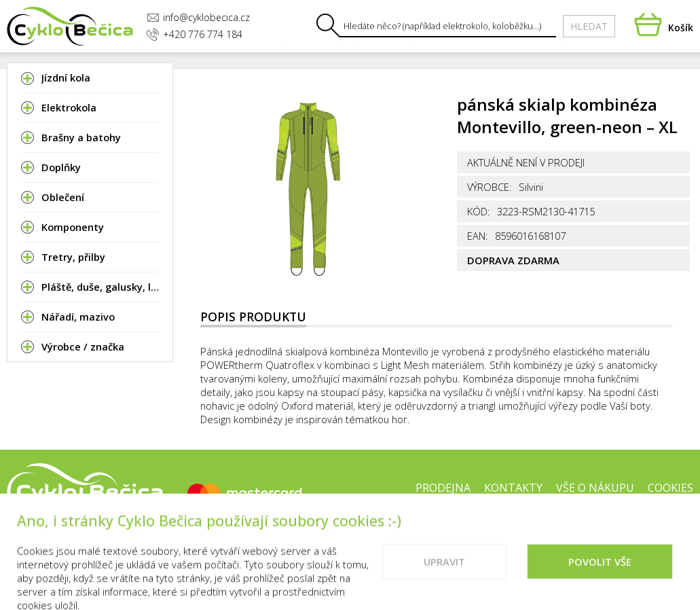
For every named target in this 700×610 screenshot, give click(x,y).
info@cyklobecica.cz (198, 17)
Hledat (589, 26)
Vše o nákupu (595, 488)
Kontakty (513, 488)
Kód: (479, 211)
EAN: (478, 236)
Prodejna (443, 488)
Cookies (670, 488)
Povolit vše (600, 579)
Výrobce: (490, 187)
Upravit (444, 579)
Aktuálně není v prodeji (526, 162)
